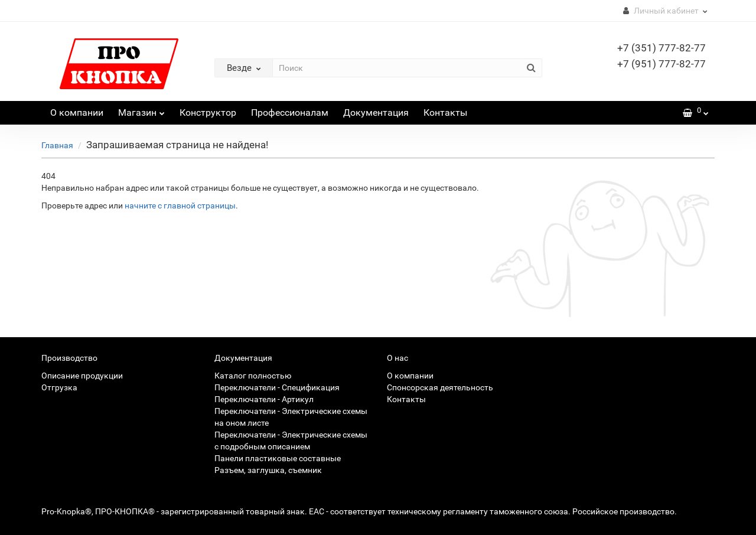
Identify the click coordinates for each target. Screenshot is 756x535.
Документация (376, 112)
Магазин (141, 110)
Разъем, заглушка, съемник (268, 470)
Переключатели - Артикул (264, 399)
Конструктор (208, 112)
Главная (57, 145)
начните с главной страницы (180, 205)
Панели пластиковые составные (278, 458)
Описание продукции (82, 376)
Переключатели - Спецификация (277, 387)
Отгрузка (59, 387)
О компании (77, 112)
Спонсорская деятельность (440, 387)
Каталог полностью (253, 376)
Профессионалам (290, 112)
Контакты (445, 112)
